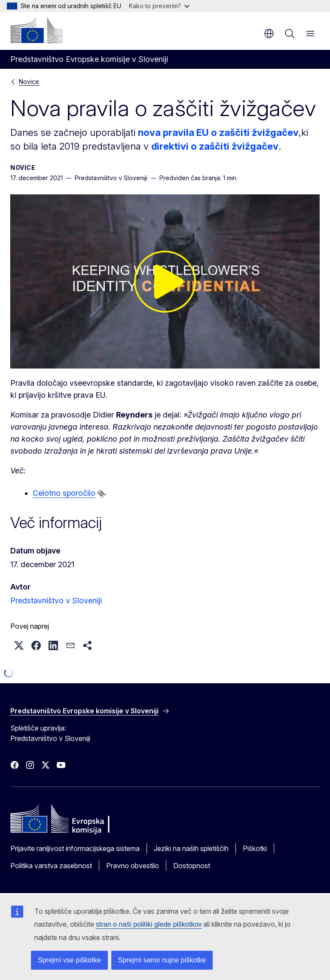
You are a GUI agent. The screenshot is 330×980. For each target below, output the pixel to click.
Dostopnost (192, 866)
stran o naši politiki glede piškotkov (149, 924)
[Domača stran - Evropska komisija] (37, 30)
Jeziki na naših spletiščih (191, 848)
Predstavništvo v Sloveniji (56, 601)
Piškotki (255, 848)
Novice (29, 81)
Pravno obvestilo (133, 866)
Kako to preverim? (159, 6)
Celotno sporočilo (64, 493)
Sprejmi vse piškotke (69, 960)
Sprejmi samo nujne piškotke (162, 960)
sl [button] (269, 34)
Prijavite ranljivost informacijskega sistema (75, 848)
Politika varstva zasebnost (51, 866)
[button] (19, 645)
